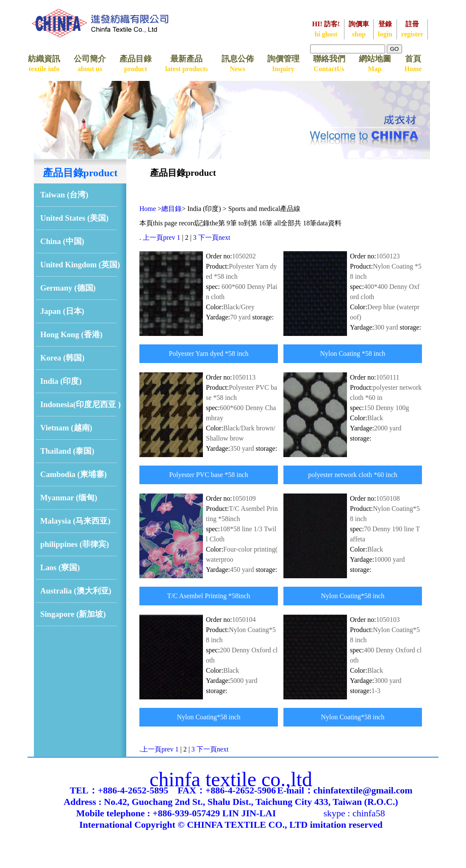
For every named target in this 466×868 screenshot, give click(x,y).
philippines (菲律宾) (75, 544)
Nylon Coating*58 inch (352, 596)
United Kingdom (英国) (80, 265)
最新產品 (187, 63)
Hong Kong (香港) (71, 334)
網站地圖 (375, 63)
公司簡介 (90, 63)
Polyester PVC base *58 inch (209, 475)
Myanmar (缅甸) (69, 498)
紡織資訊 (44, 63)
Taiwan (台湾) (64, 195)
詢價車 (359, 29)
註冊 (412, 29)
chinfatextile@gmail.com (363, 790)
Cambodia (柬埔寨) (74, 474)
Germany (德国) (68, 288)
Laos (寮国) (60, 567)
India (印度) (61, 381)
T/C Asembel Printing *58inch (209, 596)
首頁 (413, 63)
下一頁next (214, 237)
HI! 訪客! (326, 29)
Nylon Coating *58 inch (352, 354)
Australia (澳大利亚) (76, 591)
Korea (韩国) (62, 358)
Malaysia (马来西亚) (75, 521)
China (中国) (62, 241)
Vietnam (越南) (66, 428)
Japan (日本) (62, 311)
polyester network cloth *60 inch (353, 475)
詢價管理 (283, 63)
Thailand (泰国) (67, 451)
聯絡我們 (329, 63)
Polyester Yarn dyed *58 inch (209, 354)
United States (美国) (74, 218)
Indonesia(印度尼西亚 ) (80, 404)
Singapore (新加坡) (73, 614)
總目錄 (172, 209)
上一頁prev (159, 237)
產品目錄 (136, 63)
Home (148, 209)
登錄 (385, 29)
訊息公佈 (238, 63)
